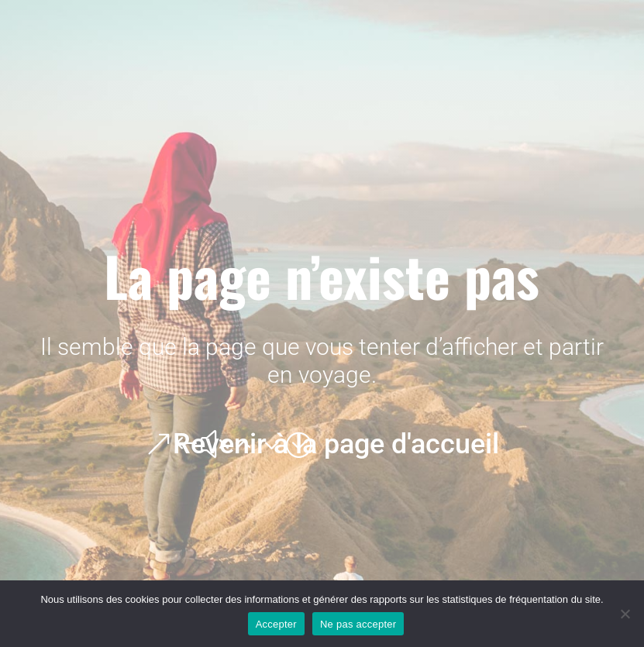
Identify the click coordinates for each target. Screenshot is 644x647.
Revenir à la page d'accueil (336, 444)
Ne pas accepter (358, 624)
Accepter (276, 624)
